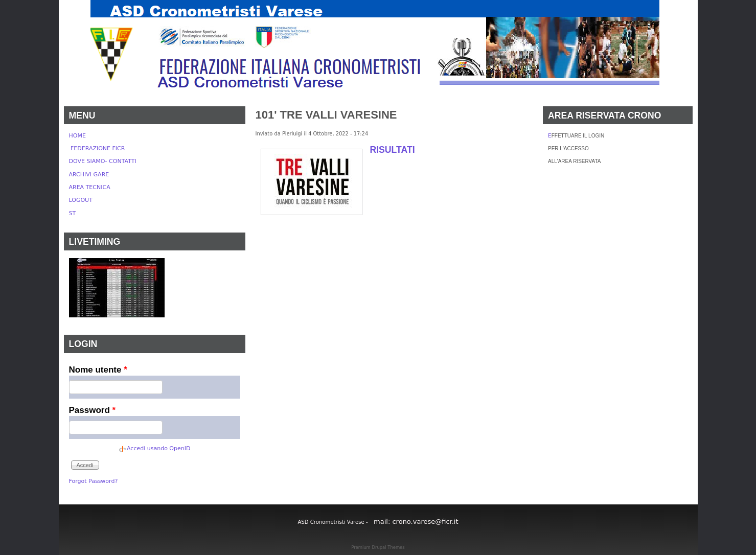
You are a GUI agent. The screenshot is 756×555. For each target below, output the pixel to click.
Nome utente (98, 370)
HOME (77, 136)
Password (93, 410)
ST (73, 213)
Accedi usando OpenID (158, 448)
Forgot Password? (94, 481)
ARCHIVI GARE (89, 175)
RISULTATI (393, 150)
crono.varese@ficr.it (425, 522)
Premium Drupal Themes (378, 547)
